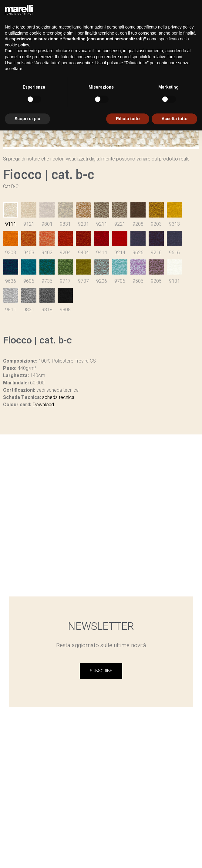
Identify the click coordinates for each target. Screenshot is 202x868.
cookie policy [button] (17, 45)
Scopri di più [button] (27, 119)
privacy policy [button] (181, 27)
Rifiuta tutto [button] (128, 119)
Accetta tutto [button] (174, 119)
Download (43, 405)
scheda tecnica (58, 397)
